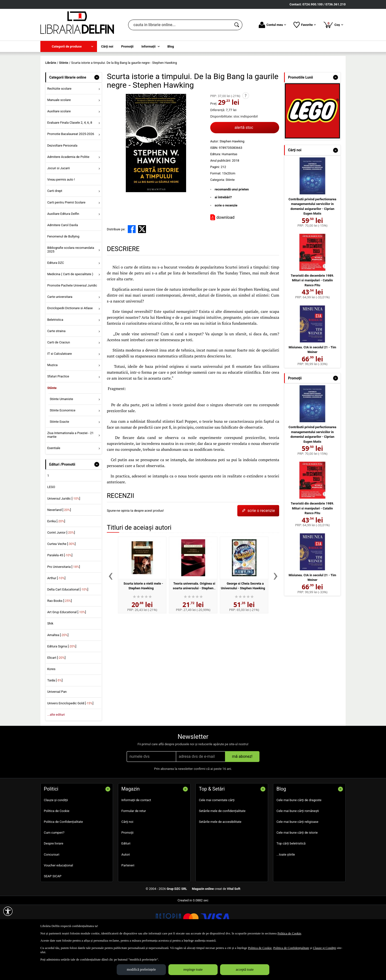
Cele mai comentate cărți (217, 836)
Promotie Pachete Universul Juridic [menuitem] (72, 321)
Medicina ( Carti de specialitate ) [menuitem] (70, 310)
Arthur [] (56, 614)
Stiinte (230, 215)
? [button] (246, 131)
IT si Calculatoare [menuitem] (60, 389)
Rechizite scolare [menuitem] (59, 124)
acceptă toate (245, 970)
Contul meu (272, 25)
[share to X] (142, 265)
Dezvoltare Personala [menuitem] (62, 181)
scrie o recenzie (226, 241)
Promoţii (127, 868)
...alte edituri (56, 750)
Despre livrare (54, 879)
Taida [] (55, 716)
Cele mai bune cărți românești (298, 846)
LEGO (51, 523)
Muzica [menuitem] (52, 401)
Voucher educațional (58, 901)
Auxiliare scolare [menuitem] (59, 147)
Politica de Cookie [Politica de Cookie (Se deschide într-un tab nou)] (289, 933)
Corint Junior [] (61, 568)
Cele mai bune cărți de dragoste (299, 836)
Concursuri (52, 890)
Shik (50, 659)
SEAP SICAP (53, 912)
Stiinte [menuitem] (52, 423)
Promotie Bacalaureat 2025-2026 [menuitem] (71, 170)
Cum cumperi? (54, 868)
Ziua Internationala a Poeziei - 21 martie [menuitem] (71, 470)
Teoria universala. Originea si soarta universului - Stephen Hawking (194, 624)
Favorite (305, 25)
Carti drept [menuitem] (55, 227)
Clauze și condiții (56, 836)
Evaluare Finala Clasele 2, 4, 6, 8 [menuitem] (70, 158)
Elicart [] (56, 693)
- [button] (97, 113)
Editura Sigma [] (62, 682)
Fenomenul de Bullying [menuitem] (63, 272)
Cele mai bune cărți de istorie (297, 868)
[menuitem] (69, 46)
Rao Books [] (60, 636)
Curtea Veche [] (61, 580)
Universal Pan (57, 727)
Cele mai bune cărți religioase (297, 857)
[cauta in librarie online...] (180, 25)
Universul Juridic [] (64, 534)
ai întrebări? (223, 233)
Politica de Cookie (57, 846)
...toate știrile (286, 890)
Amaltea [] (58, 670)
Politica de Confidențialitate (63, 857)
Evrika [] (56, 557)
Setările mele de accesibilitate (220, 857)
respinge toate (193, 970)
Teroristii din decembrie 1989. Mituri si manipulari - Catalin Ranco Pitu (312, 316)
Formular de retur (134, 846)
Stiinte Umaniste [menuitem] (61, 434)
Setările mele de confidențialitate (222, 846)
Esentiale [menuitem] (54, 483)
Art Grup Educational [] (67, 648)
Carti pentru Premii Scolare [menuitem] (66, 238)
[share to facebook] (132, 265)
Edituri (126, 879)
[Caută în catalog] (237, 25)
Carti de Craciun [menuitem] (59, 378)
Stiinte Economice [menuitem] (63, 446)
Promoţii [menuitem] (127, 46)
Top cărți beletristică (291, 879)
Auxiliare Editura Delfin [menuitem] (63, 249)
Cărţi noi (127, 857)
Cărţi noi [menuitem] (107, 46)
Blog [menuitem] (171, 46)
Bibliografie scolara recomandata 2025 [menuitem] (71, 285)
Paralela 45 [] (60, 591)
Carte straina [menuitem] (56, 366)
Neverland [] (59, 545)
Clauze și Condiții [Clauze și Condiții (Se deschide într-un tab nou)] (324, 948)
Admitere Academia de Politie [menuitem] (68, 192)
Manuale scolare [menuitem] (59, 135)
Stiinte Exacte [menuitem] (59, 457)
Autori (126, 890)
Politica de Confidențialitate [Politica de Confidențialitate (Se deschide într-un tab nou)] (291, 948)
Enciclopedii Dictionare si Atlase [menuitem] (70, 344)
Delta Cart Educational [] (68, 625)
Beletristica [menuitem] (55, 355)
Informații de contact (136, 836)
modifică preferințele (141, 970)
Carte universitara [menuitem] (60, 332)
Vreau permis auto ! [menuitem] (61, 215)
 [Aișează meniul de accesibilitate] (8, 911)
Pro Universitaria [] (64, 602)
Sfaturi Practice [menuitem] (58, 412)
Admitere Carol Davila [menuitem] (63, 261)
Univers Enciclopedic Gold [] (70, 739)
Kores (51, 705)
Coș (333, 25)
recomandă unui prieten (232, 225)
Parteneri (128, 901)
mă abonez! (242, 792)
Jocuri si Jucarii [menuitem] (58, 204)
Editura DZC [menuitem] (56, 298)
